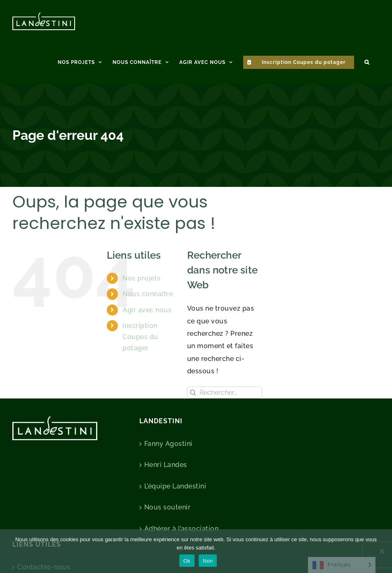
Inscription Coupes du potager (140, 337)
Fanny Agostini (168, 444)
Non (208, 561)
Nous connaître (148, 294)
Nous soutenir (168, 507)
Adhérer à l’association (182, 529)
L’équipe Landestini (175, 486)
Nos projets (142, 278)
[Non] (382, 551)
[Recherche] (193, 393)
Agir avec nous (147, 310)
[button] (367, 61)
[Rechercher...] (225, 393)
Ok (187, 561)
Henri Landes (166, 465)
